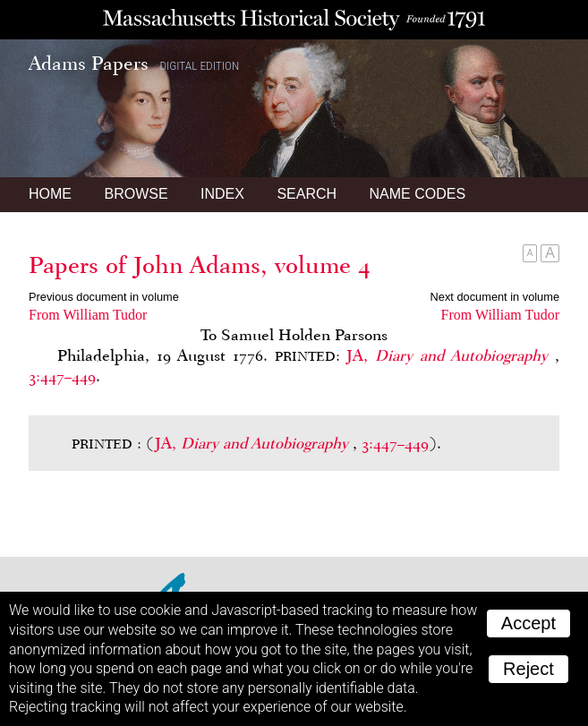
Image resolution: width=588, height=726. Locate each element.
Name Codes (418, 194)
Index (222, 194)
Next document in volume (495, 297)
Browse (136, 194)
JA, (451, 355)
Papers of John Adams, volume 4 (200, 265)
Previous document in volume (104, 297)
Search (307, 194)
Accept (528, 623)
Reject (528, 669)
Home (50, 194)
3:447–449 (62, 376)
